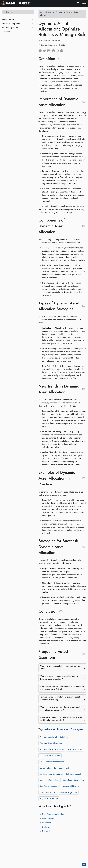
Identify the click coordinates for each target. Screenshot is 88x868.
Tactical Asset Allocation (50, 756)
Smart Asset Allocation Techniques (54, 737)
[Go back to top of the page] (84, 864)
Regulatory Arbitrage (49, 799)
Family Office (8, 19)
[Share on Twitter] (45, 50)
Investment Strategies (49, 780)
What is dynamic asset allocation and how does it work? (62, 667)
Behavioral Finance (71, 786)
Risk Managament (10, 28)
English (83, 3)
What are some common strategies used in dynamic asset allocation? (59, 678)
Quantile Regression (69, 792)
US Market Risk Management (52, 762)
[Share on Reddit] (54, 50)
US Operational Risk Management (54, 768)
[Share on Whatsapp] (58, 50)
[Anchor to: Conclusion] (61, 611)
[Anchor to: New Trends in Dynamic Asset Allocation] (84, 389)
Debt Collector (48, 818)
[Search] (18, 12)
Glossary (6, 32)
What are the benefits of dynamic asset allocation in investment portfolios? (62, 688)
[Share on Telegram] (62, 50)
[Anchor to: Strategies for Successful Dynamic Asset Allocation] (84, 547)
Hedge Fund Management (73, 780)
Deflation (46, 827)
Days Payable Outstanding (53, 814)
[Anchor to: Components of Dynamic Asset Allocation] (84, 226)
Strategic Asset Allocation (51, 743)
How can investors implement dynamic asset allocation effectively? (60, 698)
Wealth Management (11, 24)
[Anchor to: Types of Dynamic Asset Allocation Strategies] (84, 306)
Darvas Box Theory (48, 792)
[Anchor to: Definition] (59, 59)
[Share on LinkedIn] (49, 50)
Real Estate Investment (49, 786)
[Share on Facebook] (41, 50)
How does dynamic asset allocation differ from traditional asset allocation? (61, 719)
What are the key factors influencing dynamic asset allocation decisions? (60, 709)
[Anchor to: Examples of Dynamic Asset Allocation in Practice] (84, 478)
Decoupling (47, 831)
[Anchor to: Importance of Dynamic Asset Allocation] (84, 102)
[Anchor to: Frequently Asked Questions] (84, 654)
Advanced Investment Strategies (64, 729)
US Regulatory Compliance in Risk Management (60, 774)
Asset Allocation (75, 749)
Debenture (47, 823)
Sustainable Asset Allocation (52, 749)
